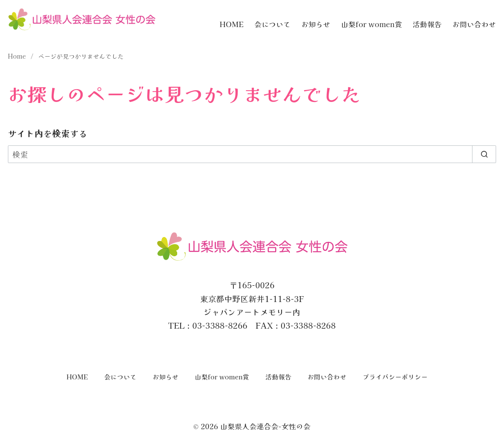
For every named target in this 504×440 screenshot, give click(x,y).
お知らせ (316, 24)
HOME (232, 24)
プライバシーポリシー (395, 377)
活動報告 (427, 24)
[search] (484, 154)
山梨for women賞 (372, 24)
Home (18, 56)
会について (273, 24)
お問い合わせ (474, 24)
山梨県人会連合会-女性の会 (265, 426)
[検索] (252, 154)
